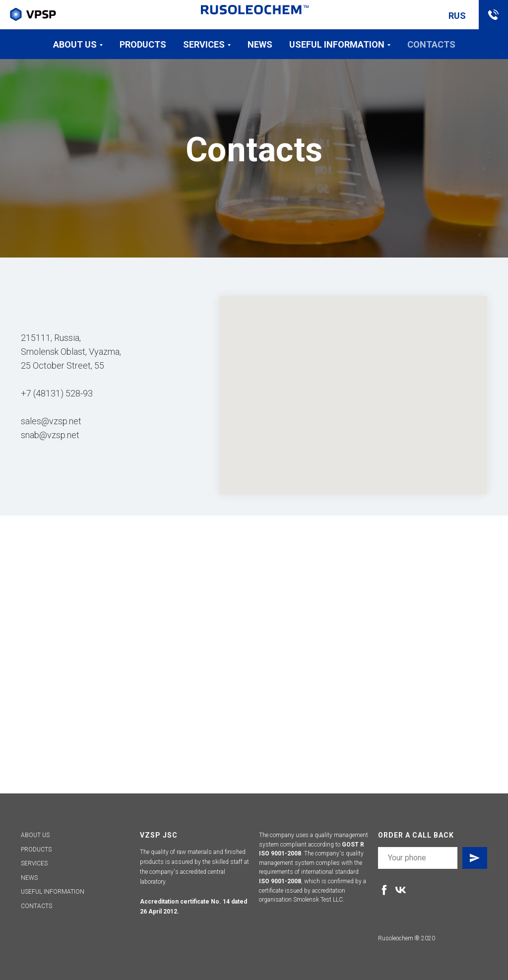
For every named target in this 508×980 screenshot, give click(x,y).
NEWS (29, 878)
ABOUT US (35, 835)
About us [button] (75, 44)
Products (143, 44)
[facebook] (384, 890)
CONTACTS (36, 906)
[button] (493, 15)
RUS (457, 16)
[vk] (401, 890)
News (260, 44)
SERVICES (34, 863)
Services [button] (204, 44)
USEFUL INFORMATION (53, 892)
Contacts (431, 44)
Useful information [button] (337, 44)
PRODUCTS (36, 849)
